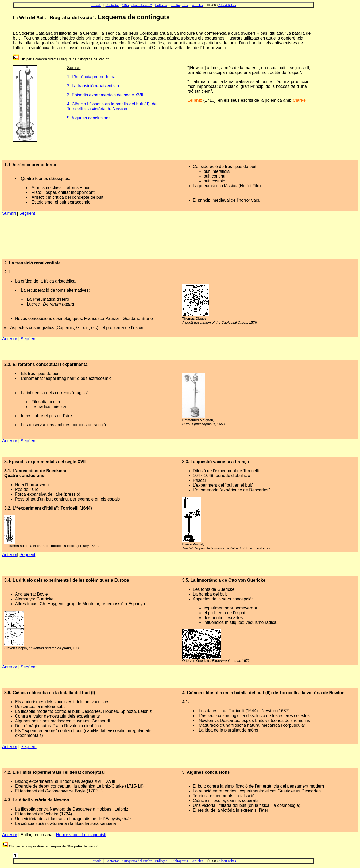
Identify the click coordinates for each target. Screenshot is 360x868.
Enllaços (161, 5)
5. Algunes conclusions (89, 118)
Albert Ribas (227, 5)
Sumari (9, 213)
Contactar (112, 5)
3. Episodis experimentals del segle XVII (105, 95)
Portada (96, 5)
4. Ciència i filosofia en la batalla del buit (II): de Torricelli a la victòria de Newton (112, 106)
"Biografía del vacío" (137, 5)
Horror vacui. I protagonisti (81, 835)
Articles (197, 5)
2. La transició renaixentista (93, 86)
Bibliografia (179, 5)
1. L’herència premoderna (91, 77)
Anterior (10, 339)
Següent (27, 213)
